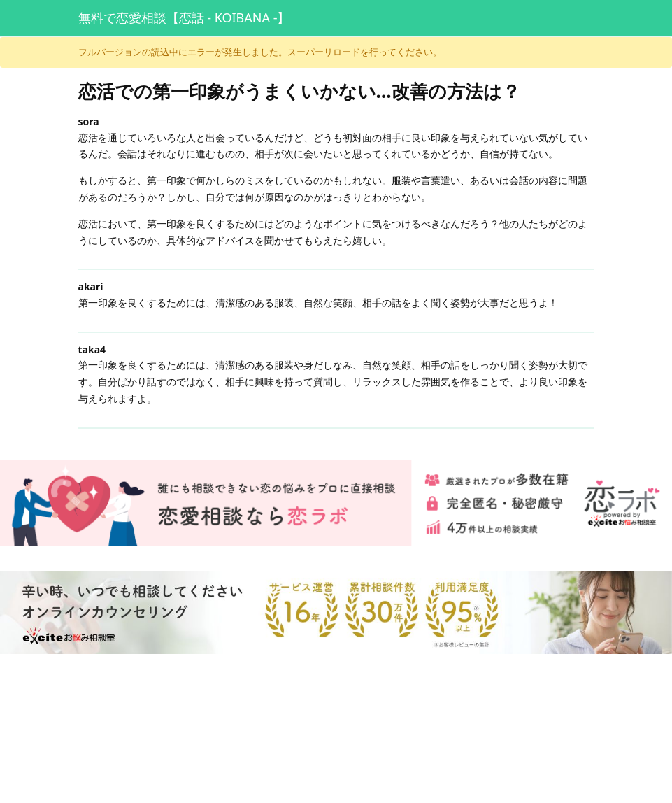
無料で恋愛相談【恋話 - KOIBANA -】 (184, 17)
